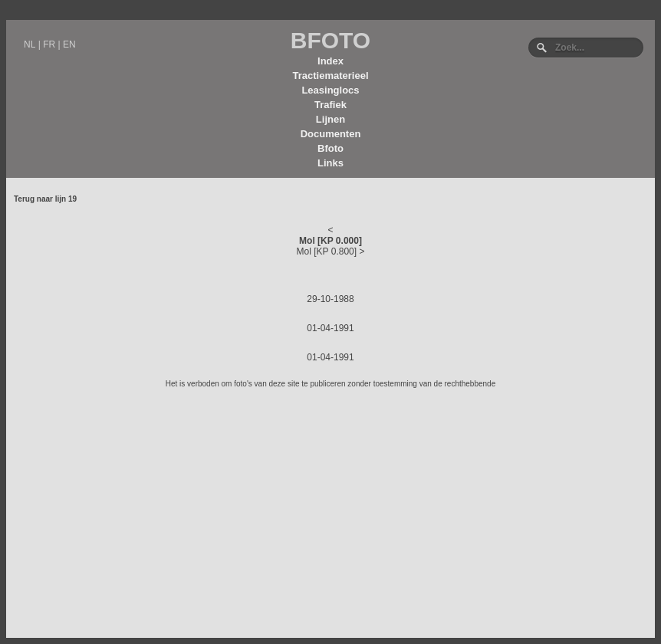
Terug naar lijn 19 (45, 199)
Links (330, 163)
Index (330, 61)
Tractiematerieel (330, 76)
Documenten (331, 134)
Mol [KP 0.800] (327, 251)
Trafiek (330, 105)
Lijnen (330, 119)
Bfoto (330, 148)
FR (49, 44)
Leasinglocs (330, 90)
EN (69, 44)
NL (30, 44)
